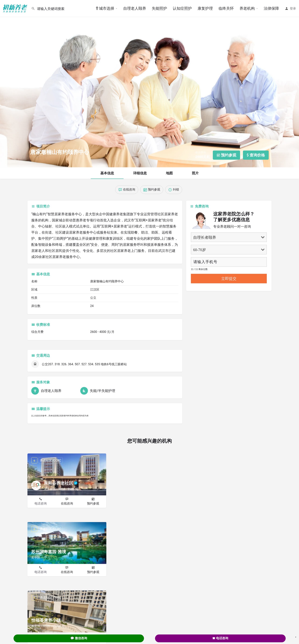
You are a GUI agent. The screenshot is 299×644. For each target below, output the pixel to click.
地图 (169, 173)
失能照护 (159, 8)
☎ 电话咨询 (220, 638)
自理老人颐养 (135, 8)
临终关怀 (226, 8)
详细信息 (140, 173)
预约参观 (93, 503)
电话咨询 (41, 503)
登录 (293, 8)
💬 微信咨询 (79, 638)
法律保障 (271, 8)
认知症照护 (182, 8)
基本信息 (107, 173)
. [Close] (296, 636)
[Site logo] (16, 8)
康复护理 (205, 8)
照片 (195, 173)
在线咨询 (67, 503)
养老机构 (247, 8)
